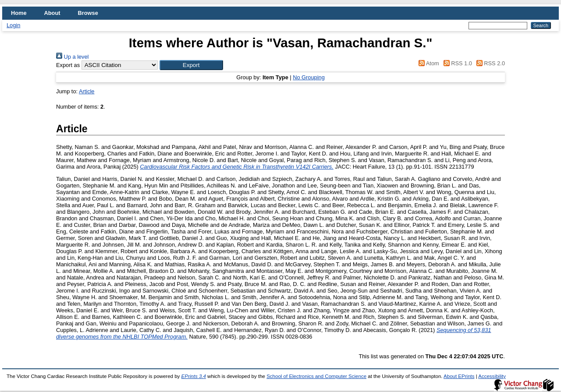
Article (87, 91)
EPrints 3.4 (194, 376)
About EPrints (459, 376)
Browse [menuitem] (88, 13)
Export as (68, 65)
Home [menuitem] (19, 13)
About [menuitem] (52, 13)
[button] (191, 65)
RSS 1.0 (456, 63)
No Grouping (309, 77)
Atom (428, 63)
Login (13, 25)
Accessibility (492, 376)
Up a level (72, 57)
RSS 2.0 (489, 63)
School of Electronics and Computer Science (316, 376)
